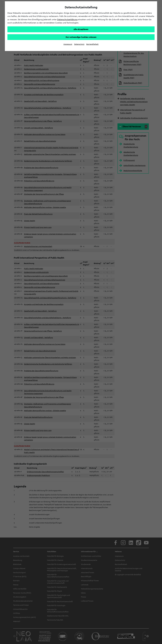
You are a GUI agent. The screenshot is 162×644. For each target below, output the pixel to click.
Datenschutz (79, 44)
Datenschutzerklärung (67, 19)
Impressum (68, 44)
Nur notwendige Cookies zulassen (81, 37)
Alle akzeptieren (81, 29)
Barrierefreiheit (92, 44)
